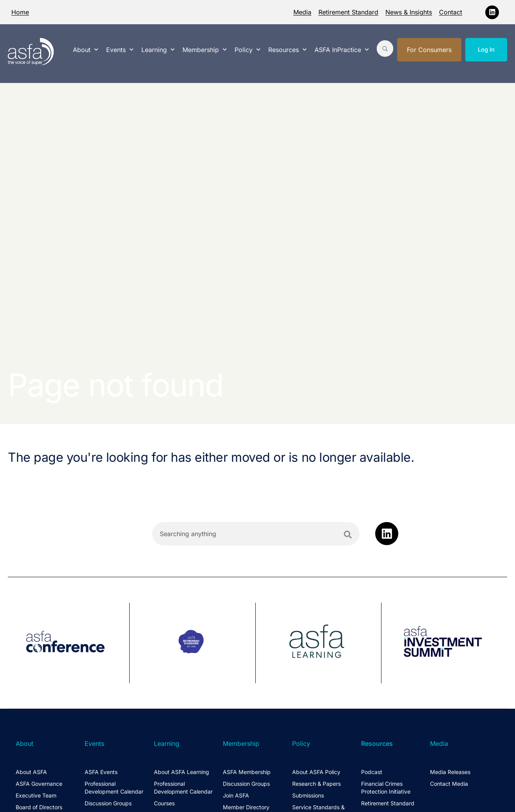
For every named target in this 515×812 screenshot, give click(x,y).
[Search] (348, 535)
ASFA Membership (247, 772)
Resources (287, 50)
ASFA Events (101, 772)
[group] (69, 643)
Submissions (308, 795)
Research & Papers (316, 784)
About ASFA (31, 772)
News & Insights (409, 12)
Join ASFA (236, 795)
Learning (158, 50)
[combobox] (256, 534)
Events (120, 50)
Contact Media (449, 784)
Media (302, 12)
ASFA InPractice (342, 50)
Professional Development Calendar (114, 788)
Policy (248, 50)
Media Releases (450, 772)
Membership (205, 50)
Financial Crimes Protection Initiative (386, 788)
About (86, 50)
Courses (164, 803)
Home (20, 12)
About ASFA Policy (316, 772)
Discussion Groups (108, 803)
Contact (451, 12)
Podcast (372, 772)
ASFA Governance (39, 784)
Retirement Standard (348, 12)
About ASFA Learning (182, 772)
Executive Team (36, 795)
